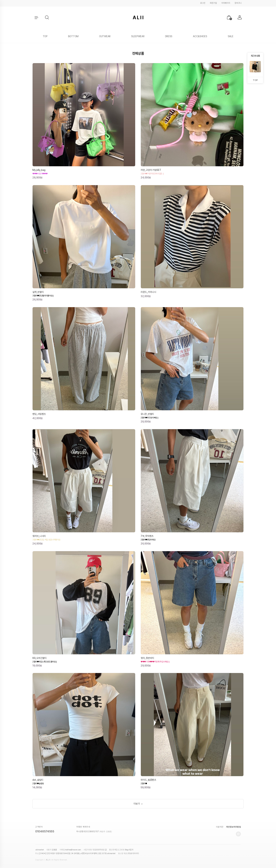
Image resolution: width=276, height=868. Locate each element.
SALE (231, 36)
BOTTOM (73, 36)
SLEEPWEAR (138, 36)
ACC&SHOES (200, 36)
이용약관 (220, 828)
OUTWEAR (105, 36)
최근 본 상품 (255, 56)
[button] (47, 18)
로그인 (203, 3)
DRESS (169, 36)
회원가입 (213, 3)
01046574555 (45, 832)
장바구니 (238, 3)
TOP (45, 36)
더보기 (137, 804)
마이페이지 (226, 3)
